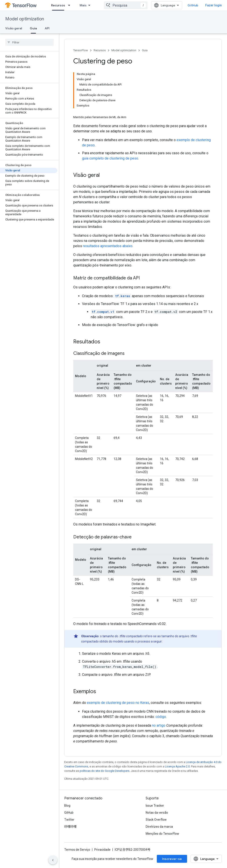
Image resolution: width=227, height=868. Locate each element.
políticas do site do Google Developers (105, 771)
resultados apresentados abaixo (108, 246)
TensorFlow (81, 50)
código (161, 717)
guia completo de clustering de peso (110, 158)
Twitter (69, 820)
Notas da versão (157, 813)
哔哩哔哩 (70, 827)
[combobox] (126, 5)
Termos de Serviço (77, 850)
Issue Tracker (155, 806)
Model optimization (25, 19)
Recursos (100, 50)
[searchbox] (29, 42)
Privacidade (102, 850)
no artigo (159, 725)
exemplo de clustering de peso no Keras (118, 703)
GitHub (193, 5)
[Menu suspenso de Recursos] (70, 5)
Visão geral (14, 28)
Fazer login (214, 5)
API (47, 28)
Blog (67, 806)
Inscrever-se (172, 859)
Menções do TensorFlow (162, 834)
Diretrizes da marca (159, 827)
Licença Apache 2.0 (177, 766)
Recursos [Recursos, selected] (58, 5)
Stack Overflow (156, 820)
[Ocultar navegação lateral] (53, 860)
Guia (145, 50)
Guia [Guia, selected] (33, 28)
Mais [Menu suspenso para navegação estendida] (83, 5)
